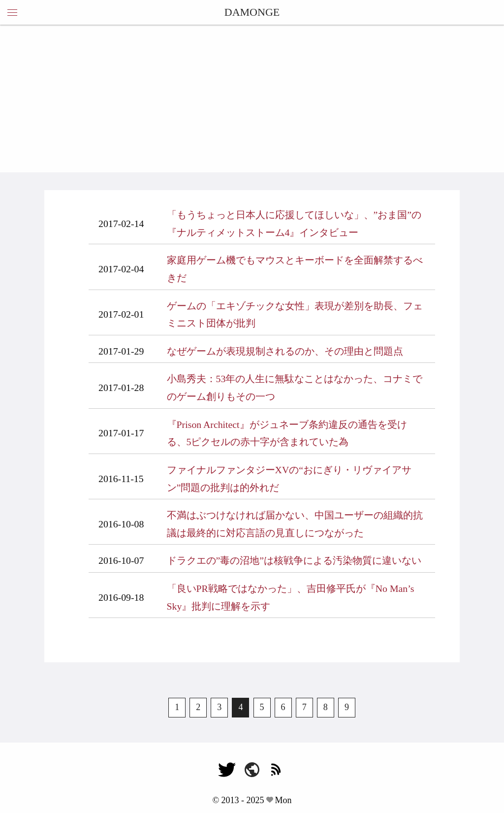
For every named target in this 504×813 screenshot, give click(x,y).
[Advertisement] (252, 98)
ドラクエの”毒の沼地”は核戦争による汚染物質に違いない (294, 560)
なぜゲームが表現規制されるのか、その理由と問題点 (285, 351)
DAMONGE (252, 12)
